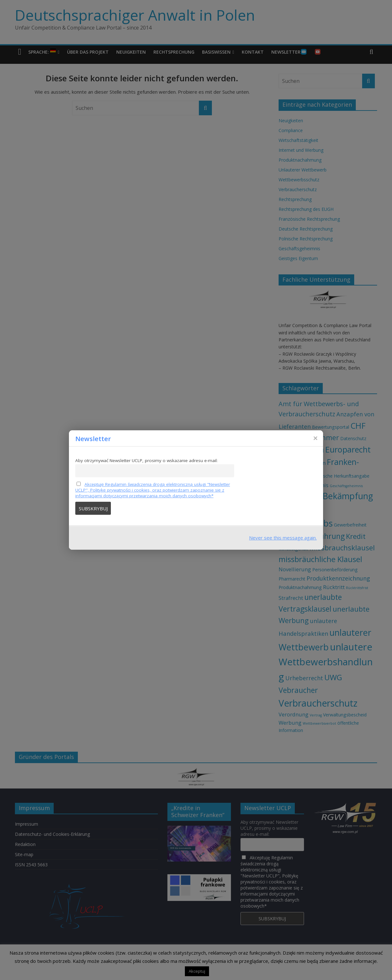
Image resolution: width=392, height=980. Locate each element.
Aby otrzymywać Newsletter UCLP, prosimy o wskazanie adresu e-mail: (146, 460)
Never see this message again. (283, 538)
